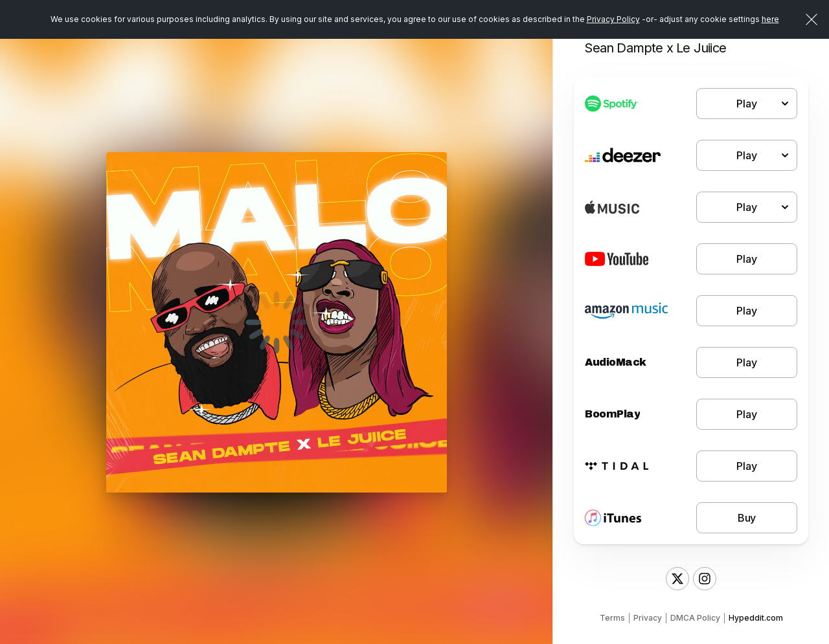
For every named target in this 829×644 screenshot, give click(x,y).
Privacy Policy (613, 19)
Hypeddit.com (756, 618)
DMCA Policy (695, 618)
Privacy (648, 618)
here (770, 19)
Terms (612, 618)
